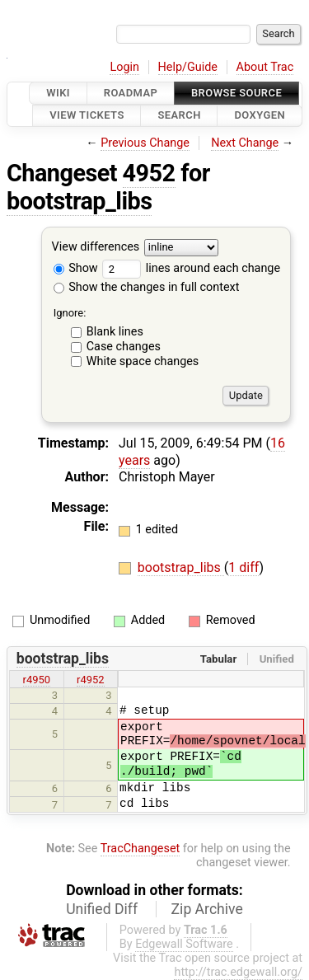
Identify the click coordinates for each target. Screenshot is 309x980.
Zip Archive (207, 909)
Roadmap (131, 93)
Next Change (245, 143)
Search (179, 116)
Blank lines (115, 332)
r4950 (37, 680)
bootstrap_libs (79, 201)
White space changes (143, 361)
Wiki (58, 93)
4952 (149, 173)
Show (76, 268)
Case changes (124, 347)
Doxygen (260, 116)
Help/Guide (188, 67)
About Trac (265, 67)
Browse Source (236, 93)
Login (124, 67)
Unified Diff (102, 909)
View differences (96, 247)
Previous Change (145, 143)
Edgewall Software (184, 944)
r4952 (91, 680)
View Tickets (87, 116)
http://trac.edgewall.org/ (238, 972)
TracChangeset (140, 849)
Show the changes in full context (147, 287)
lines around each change (191, 268)
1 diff (243, 567)
